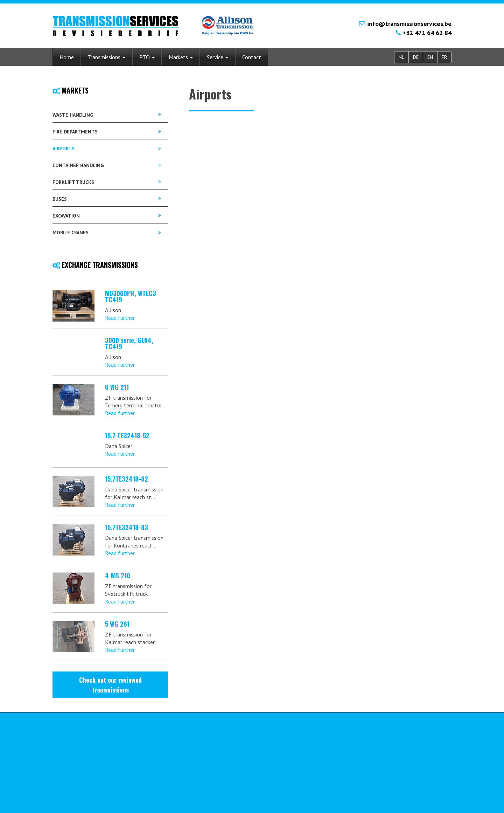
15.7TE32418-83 (127, 527)
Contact (252, 57)
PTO (147, 57)
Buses (60, 199)
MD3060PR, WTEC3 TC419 (131, 296)
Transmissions (107, 57)
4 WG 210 (118, 576)
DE (416, 57)
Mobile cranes (71, 233)
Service (218, 57)
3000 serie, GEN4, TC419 (129, 343)
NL (401, 57)
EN (430, 57)
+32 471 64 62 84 (427, 33)
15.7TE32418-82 (127, 479)
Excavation (66, 216)
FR (444, 57)
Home (67, 57)
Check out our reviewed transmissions (110, 685)
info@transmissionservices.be (409, 24)
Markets (181, 57)
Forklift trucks (73, 182)
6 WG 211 (117, 387)
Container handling (78, 165)
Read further (120, 318)
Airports (64, 149)
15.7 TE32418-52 (127, 435)
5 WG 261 (117, 624)
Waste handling (73, 115)
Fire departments (75, 132)
